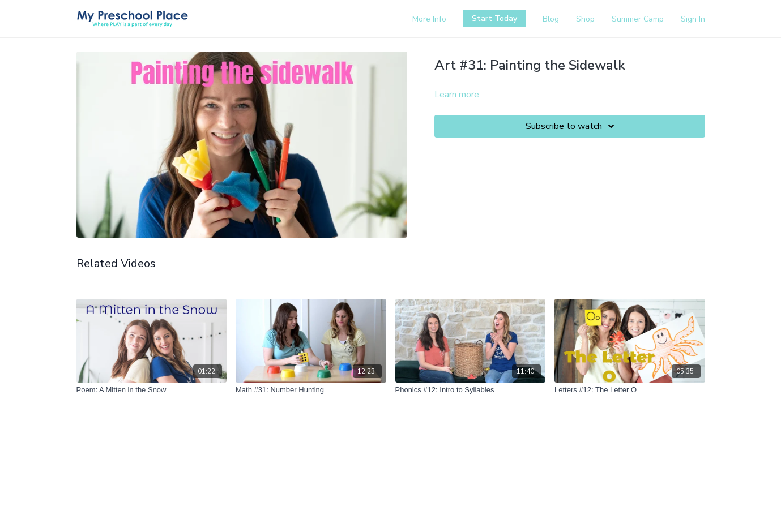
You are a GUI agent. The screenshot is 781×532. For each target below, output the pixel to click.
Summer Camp (638, 19)
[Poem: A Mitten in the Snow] (152, 390)
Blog (551, 19)
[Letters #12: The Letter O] (630, 390)
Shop (585, 19)
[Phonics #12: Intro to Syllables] (471, 390)
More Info (429, 19)
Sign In (693, 19)
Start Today (494, 18)
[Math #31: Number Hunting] (311, 390)
